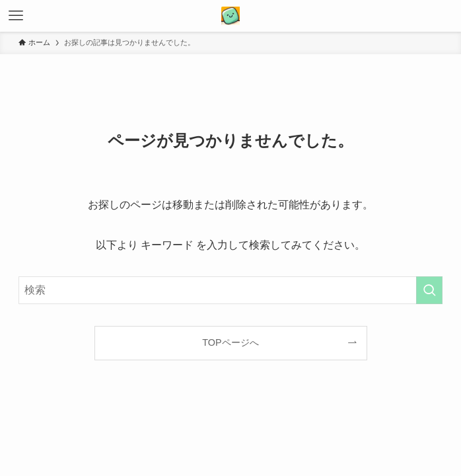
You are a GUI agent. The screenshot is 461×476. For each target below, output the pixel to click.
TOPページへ (230, 342)
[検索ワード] (230, 290)
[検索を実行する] (429, 290)
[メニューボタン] (16, 16)
